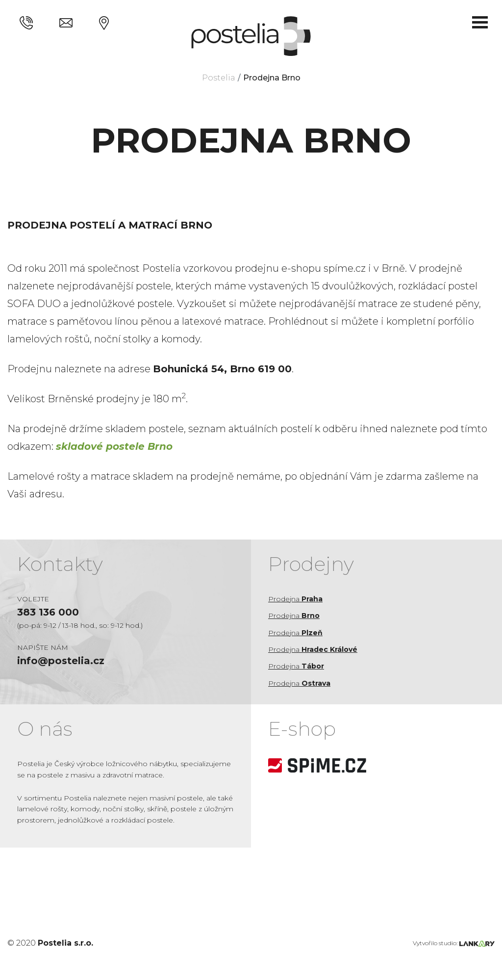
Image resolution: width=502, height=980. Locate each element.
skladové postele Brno (114, 446)
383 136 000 (48, 612)
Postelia (219, 78)
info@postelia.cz (61, 661)
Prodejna (295, 599)
